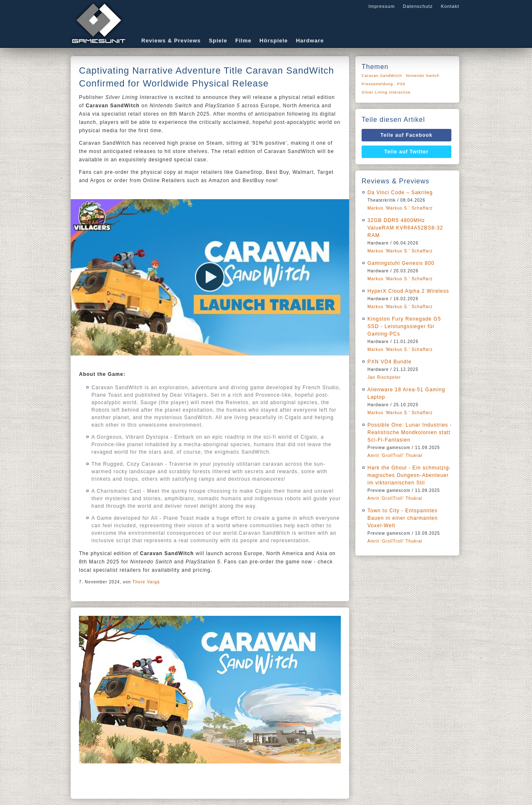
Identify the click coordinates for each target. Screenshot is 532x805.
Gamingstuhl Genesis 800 (401, 263)
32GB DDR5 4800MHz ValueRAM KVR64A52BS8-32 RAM (405, 228)
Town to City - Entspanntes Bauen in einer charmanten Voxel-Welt (403, 518)
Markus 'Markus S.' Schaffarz (400, 208)
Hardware (310, 41)
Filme (243, 41)
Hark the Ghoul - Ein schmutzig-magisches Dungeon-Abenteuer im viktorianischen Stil (409, 475)
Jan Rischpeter (384, 377)
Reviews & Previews (171, 41)
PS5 (401, 84)
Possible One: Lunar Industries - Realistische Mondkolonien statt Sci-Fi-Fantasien (410, 432)
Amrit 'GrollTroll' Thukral (395, 456)
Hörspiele (273, 41)
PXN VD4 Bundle (389, 362)
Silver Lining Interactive (386, 92)
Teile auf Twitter (407, 152)
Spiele (218, 41)
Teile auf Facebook (406, 135)
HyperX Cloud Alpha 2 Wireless (408, 291)
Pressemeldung (377, 84)
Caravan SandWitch (382, 76)
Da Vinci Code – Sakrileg (400, 193)
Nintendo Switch (423, 76)
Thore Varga (146, 582)
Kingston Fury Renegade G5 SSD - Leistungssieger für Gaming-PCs (404, 326)
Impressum (381, 6)
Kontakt (450, 6)
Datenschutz (418, 6)
